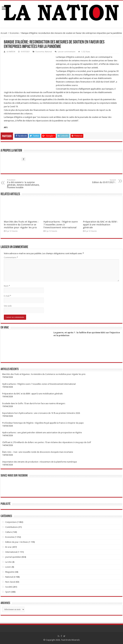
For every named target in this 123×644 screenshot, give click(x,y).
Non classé (10, 582)
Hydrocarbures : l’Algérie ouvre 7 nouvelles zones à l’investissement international (61, 225)
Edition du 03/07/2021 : (100, 181)
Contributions (12, 527)
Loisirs (8, 567)
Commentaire (11, 257)
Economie (14, 33)
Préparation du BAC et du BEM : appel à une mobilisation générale (100, 225)
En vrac (8, 547)
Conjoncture (11, 522)
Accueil (4, 33)
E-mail (7, 296)
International (11, 552)
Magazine (10, 572)
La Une (8, 562)
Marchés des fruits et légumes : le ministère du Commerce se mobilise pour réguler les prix (21, 225)
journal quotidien (13, 557)
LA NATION (11, 52)
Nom (7, 286)
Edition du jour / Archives (17, 542)
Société (9, 587)
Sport (8, 592)
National (48, 52)
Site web (8, 306)
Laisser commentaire (67, 52)
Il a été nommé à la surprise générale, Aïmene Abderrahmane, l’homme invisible (23, 184)
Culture (9, 532)
